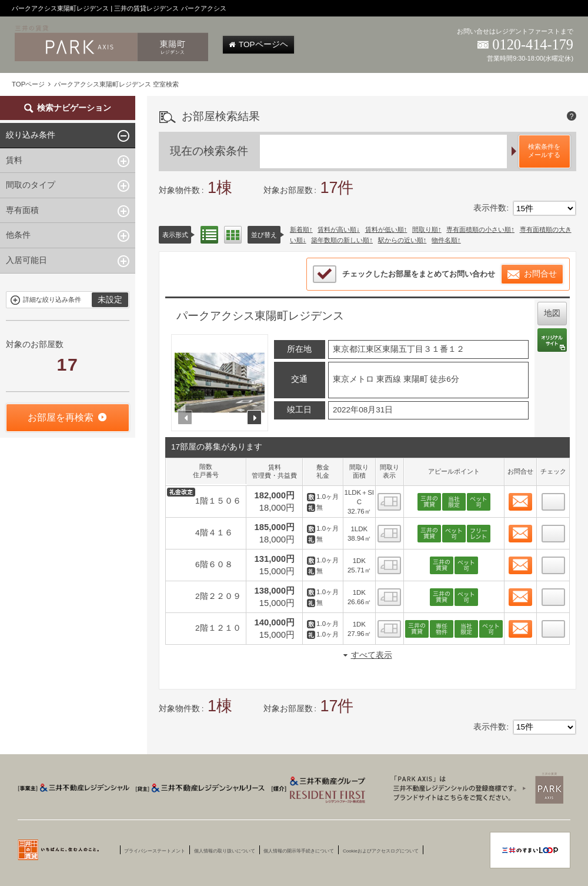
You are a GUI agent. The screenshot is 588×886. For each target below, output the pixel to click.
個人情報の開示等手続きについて (299, 851)
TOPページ (28, 84)
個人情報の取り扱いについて (225, 851)
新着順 (300, 229)
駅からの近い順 (401, 240)
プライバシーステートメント (155, 851)
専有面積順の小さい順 (479, 229)
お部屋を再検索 (61, 417)
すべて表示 (372, 655)
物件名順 (445, 240)
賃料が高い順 (337, 229)
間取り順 (425, 229)
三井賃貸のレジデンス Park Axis (475, 788)
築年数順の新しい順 (340, 240)
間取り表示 (233, 235)
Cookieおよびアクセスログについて (381, 851)
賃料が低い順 (385, 229)
